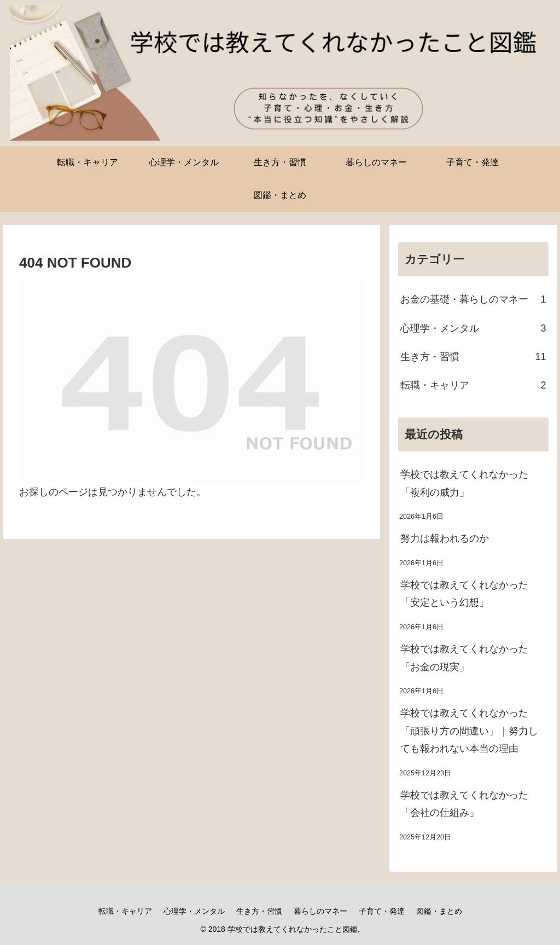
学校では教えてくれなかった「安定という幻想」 (464, 594)
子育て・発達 (382, 911)
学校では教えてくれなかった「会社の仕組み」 (464, 804)
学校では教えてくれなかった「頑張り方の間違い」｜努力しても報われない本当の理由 (469, 731)
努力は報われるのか (445, 538)
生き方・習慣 (259, 911)
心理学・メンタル (194, 911)
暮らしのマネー (320, 911)
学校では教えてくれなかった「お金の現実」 (464, 658)
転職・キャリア (125, 911)
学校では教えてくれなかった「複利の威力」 (464, 483)
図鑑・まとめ (439, 911)
